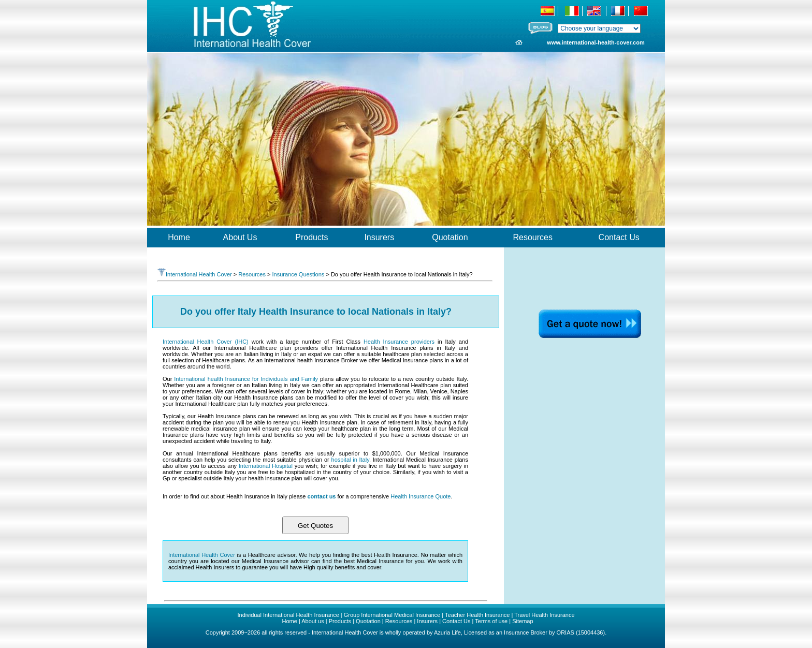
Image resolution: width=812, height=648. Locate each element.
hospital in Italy (350, 460)
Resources (252, 274)
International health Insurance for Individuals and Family (246, 379)
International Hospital (266, 466)
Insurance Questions (298, 274)
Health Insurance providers (399, 342)
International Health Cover (195, 274)
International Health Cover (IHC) (206, 342)
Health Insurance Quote (421, 496)
